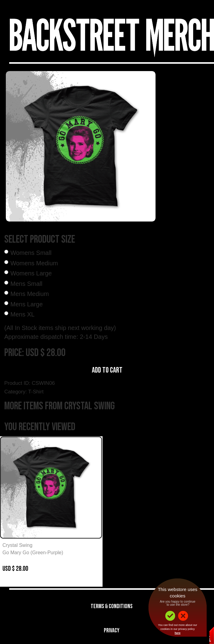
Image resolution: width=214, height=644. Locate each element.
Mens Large (27, 304)
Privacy (112, 631)
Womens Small (31, 253)
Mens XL (23, 314)
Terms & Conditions (112, 606)
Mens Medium (30, 294)
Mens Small (26, 284)
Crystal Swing (17, 545)
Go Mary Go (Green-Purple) (33, 553)
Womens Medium (34, 263)
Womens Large (31, 273)
